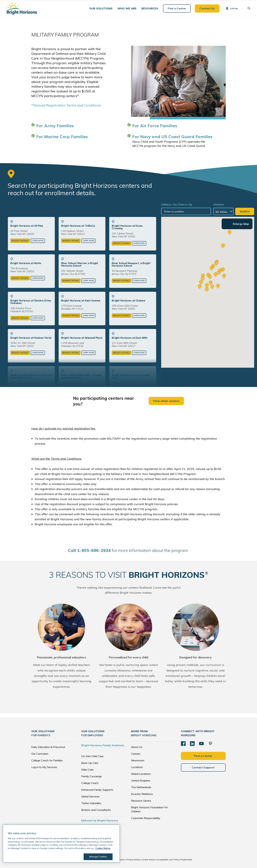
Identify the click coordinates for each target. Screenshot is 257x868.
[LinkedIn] (192, 744)
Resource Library (141, 801)
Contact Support (203, 767)
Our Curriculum (40, 754)
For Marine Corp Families (62, 137)
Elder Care (87, 770)
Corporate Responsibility (146, 818)
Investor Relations (142, 794)
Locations (137, 767)
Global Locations (141, 774)
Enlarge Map (241, 224)
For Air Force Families (155, 126)
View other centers (166, 401)
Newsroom (138, 760)
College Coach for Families (47, 760)
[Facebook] (183, 744)
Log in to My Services (44, 767)
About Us (137, 747)
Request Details (20, 241)
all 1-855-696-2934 (89, 550)
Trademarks (186, 860)
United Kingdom (141, 780)
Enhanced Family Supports (97, 790)
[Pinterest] (210, 744)
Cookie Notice (148, 860)
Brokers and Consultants (96, 810)
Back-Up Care (90, 763)
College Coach (90, 783)
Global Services (90, 796)
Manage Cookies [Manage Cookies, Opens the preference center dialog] (98, 857)
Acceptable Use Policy (168, 860)
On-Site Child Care (92, 756)
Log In (231, 8)
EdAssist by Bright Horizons (100, 820)
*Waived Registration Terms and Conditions (66, 105)
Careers (136, 754)
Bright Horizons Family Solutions (103, 745)
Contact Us (207, 8)
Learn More (38, 241)
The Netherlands (141, 787)
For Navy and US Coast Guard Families (172, 137)
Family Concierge (91, 776)
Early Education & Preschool (48, 747)
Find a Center (177, 8)
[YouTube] (201, 744)
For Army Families (55, 126)
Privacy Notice (133, 860)
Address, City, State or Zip (177, 204)
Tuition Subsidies (91, 803)
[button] (101, 8)
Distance (219, 204)
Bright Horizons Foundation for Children (149, 809)
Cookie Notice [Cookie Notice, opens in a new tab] (103, 848)
